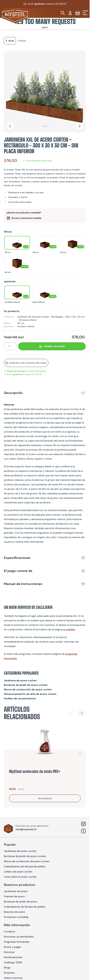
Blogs (7, 968)
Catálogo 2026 (13, 962)
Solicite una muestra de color (26, 363)
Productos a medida (16, 917)
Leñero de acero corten (18, 872)
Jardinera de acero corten (20, 680)
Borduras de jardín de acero (21, 902)
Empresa (9, 973)
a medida (69, 629)
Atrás (9, 41)
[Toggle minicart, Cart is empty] (78, 13)
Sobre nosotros (13, 978)
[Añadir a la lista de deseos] (80, 754)
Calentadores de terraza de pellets (25, 866)
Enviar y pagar (12, 947)
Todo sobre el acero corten (20, 877)
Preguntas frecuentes (17, 942)
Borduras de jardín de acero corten (26, 685)
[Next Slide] (82, 713)
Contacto (10, 931)
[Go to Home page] (15, 16)
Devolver (9, 952)
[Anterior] (10, 126)
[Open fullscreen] (45, 92)
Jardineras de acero (16, 891)
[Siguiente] (80, 126)
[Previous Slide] (71, 713)
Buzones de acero (15, 912)
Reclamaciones (13, 957)
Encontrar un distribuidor (19, 937)
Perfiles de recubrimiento (20, 698)
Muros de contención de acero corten (28, 689)
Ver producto (45, 798)
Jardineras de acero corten (20, 851)
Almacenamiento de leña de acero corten (30, 694)
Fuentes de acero (14, 896)
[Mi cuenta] (70, 13)
